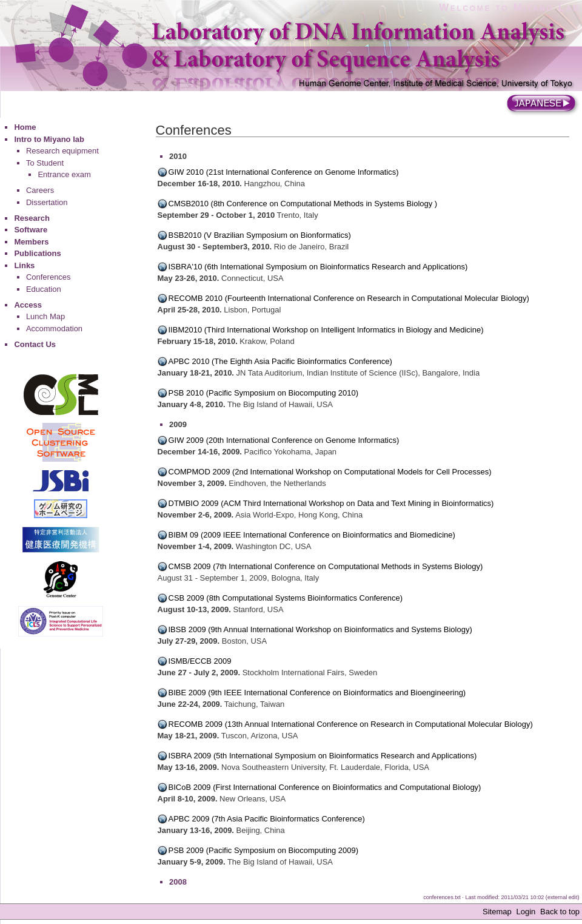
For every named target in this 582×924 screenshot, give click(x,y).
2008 (178, 882)
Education (44, 289)
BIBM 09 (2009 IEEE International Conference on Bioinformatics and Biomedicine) (312, 535)
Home (25, 127)
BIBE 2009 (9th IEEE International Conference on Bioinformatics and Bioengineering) (317, 693)
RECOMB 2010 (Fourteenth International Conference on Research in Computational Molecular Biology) (349, 298)
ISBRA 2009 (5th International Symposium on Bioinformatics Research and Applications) (323, 756)
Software (31, 230)
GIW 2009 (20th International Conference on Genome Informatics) (284, 440)
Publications (37, 253)
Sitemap (497, 912)
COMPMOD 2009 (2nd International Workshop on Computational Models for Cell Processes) (330, 472)
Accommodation (54, 329)
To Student (45, 163)
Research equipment (62, 151)
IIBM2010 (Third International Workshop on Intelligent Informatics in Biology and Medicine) (326, 330)
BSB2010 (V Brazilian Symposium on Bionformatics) (260, 235)
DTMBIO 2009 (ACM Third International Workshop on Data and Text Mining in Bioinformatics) (331, 503)
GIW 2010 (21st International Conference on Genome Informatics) (284, 172)
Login (526, 912)
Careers (40, 190)
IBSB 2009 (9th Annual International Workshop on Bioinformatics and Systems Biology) (320, 629)
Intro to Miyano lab (49, 139)
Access (28, 305)
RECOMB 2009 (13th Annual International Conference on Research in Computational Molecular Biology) (351, 724)
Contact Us (35, 344)
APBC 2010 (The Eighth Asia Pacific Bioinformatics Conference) (280, 361)
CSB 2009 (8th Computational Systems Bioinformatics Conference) (286, 598)
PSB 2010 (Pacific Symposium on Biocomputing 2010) (264, 393)
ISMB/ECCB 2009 (200, 661)
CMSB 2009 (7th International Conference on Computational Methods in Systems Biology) (326, 566)
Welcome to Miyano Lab (509, 8)
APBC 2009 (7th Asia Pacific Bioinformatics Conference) (267, 819)
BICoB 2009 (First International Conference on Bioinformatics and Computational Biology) (325, 787)
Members (31, 242)
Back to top (560, 912)
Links (24, 265)
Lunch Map (45, 316)
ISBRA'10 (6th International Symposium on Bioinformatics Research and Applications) (318, 267)
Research (32, 218)
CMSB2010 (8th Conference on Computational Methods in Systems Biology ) (303, 204)
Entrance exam (64, 174)
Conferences (48, 277)
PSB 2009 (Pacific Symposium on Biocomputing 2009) (264, 850)
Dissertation (47, 202)
